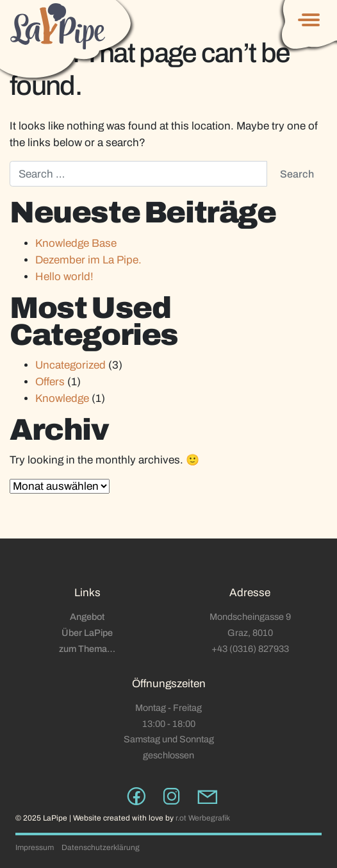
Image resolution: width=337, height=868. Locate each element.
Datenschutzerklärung (101, 847)
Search (297, 174)
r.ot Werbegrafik (203, 818)
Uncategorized (70, 365)
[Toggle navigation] (307, 19)
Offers (50, 382)
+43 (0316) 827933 (250, 649)
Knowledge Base (76, 243)
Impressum (35, 847)
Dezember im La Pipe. (88, 260)
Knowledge (62, 398)
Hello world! (64, 277)
